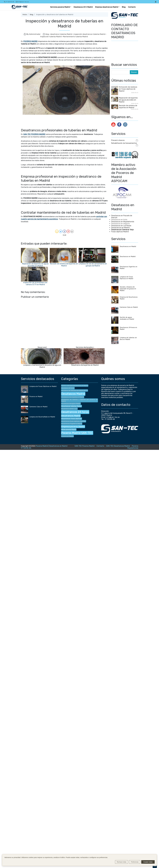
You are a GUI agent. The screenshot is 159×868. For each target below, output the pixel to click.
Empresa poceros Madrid (73, 427)
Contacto (132, 7)
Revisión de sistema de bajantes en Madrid (64, 265)
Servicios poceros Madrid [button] (60, 7)
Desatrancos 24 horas (75, 412)
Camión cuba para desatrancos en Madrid (75, 386)
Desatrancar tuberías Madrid (71, 406)
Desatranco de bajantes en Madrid (85, 365)
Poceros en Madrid (36, 397)
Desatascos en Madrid (128, 257)
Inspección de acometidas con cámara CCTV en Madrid (35, 284)
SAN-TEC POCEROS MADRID (34, 134)
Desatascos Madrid (73, 394)
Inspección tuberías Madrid (51, 37)
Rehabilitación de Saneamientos (124, 143)
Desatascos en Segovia (120, 224)
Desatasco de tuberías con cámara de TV (74, 390)
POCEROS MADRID (30, 41)
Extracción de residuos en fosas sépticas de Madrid (128, 89)
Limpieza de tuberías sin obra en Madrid (128, 339)
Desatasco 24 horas (68, 388)
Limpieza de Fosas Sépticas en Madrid (126, 278)
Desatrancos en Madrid (120, 228)
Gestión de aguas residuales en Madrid (127, 318)
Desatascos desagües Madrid (71, 404)
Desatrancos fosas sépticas (71, 419)
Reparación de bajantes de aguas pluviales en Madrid (35, 265)
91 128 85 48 (9, 2)
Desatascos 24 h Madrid (83, 7)
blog (31, 15)
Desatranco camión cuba (69, 409)
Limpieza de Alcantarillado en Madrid (42, 417)
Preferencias (135, 862)
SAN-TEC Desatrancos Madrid (118, 446)
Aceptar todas (148, 862)
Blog (124, 7)
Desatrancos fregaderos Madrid (72, 424)
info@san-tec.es (22, 2)
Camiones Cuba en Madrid (129, 307)
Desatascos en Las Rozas (121, 226)
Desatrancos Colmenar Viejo (122, 230)
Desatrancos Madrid (71, 416)
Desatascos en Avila (119, 220)
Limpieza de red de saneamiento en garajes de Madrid (93, 265)
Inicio (25, 15)
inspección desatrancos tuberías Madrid (90, 34)
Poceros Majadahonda (133, 447)
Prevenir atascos (118, 140)
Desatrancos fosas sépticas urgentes (74, 421)
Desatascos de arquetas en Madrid (73, 397)
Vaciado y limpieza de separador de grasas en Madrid (128, 289)
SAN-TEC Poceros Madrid (85, 446)
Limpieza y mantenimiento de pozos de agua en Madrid (42, 366)
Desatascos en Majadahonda (123, 222)
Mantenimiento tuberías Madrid (75, 37)
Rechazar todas (122, 862)
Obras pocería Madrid (69, 430)
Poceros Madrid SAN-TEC (77, 433)
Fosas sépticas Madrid (120, 232)
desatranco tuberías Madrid (61, 34)
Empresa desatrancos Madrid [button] (107, 7)
